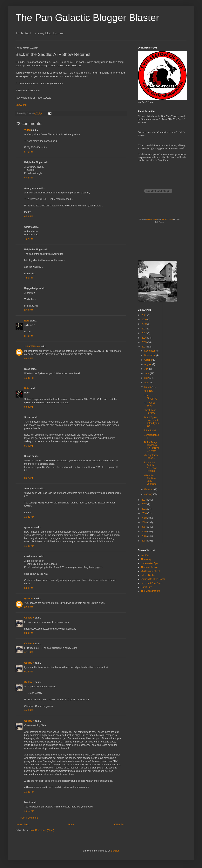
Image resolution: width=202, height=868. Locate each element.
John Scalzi (150, 431)
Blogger (115, 851)
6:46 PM (29, 178)
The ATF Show (167, 219)
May (147, 378)
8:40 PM (29, 336)
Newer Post (23, 825)
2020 (145, 320)
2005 (145, 536)
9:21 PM (29, 652)
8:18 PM (29, 310)
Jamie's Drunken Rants (153, 579)
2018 (145, 329)
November (150, 355)
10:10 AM (29, 811)
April (147, 383)
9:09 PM (29, 633)
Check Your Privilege (150, 411)
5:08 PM (29, 588)
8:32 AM (29, 478)
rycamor (29, 599)
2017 (145, 333)
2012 (145, 504)
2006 (145, 532)
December (150, 351)
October (149, 360)
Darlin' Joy (146, 587)
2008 (145, 522)
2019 (145, 324)
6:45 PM (29, 152)
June (147, 373)
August (148, 364)
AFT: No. (148, 391)
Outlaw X (29, 618)
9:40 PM (29, 359)
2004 (145, 541)
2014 (145, 347)
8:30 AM (29, 446)
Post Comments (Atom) (42, 830)
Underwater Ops (149, 563)
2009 (145, 518)
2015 (145, 342)
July (147, 369)
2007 (145, 527)
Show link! (21, 105)
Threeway (146, 559)
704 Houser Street (150, 571)
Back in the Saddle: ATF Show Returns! (151, 467)
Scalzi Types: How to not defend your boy (151, 422)
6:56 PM (29, 607)
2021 (145, 315)
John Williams (32, 347)
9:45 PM (29, 710)
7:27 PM (29, 239)
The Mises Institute (151, 591)
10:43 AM (29, 517)
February (149, 489)
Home (71, 825)
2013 (145, 500)
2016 (145, 338)
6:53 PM (29, 217)
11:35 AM (29, 546)
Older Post (120, 825)
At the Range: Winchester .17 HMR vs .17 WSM (151, 447)
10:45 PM (29, 378)
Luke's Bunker (148, 575)
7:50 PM (29, 278)
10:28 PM (29, 792)
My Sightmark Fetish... (151, 457)
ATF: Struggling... (151, 397)
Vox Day (145, 555)
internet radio (151, 219)
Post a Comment (29, 818)
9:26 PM (29, 672)
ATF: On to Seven (149, 404)
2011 (145, 509)
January (149, 494)
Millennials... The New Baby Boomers (150, 480)
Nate (27, 321)
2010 (145, 513)
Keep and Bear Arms (152, 583)
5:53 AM (29, 407)
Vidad (27, 130)
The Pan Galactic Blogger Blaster (87, 18)
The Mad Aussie (149, 567)
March (148, 387)
